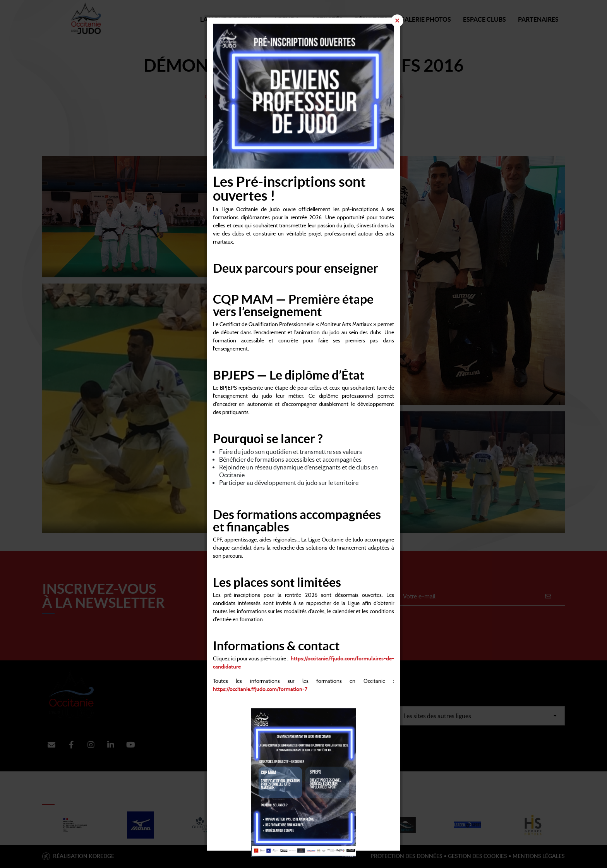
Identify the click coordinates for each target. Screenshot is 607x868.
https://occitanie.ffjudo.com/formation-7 (260, 689)
